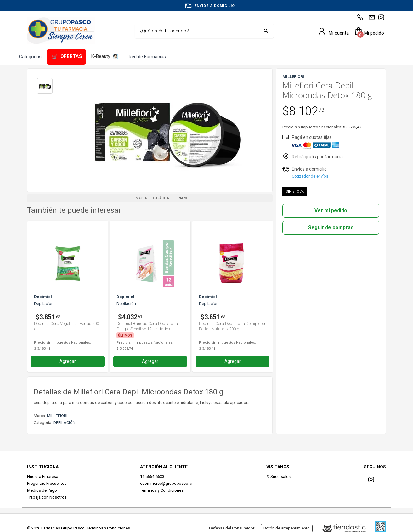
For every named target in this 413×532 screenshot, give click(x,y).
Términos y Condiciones (162, 490)
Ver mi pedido (331, 210)
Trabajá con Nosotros (47, 497)
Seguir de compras (331, 227)
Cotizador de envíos (310, 176)
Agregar (68, 361)
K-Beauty (105, 57)
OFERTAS (67, 57)
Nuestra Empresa (43, 476)
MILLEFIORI (57, 416)
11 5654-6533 (152, 476)
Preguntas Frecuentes (47, 483)
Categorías (30, 57)
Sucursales (278, 476)
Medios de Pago (42, 490)
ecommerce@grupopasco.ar (166, 483)
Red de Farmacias (147, 57)
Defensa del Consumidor (232, 528)
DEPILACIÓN (64, 423)
